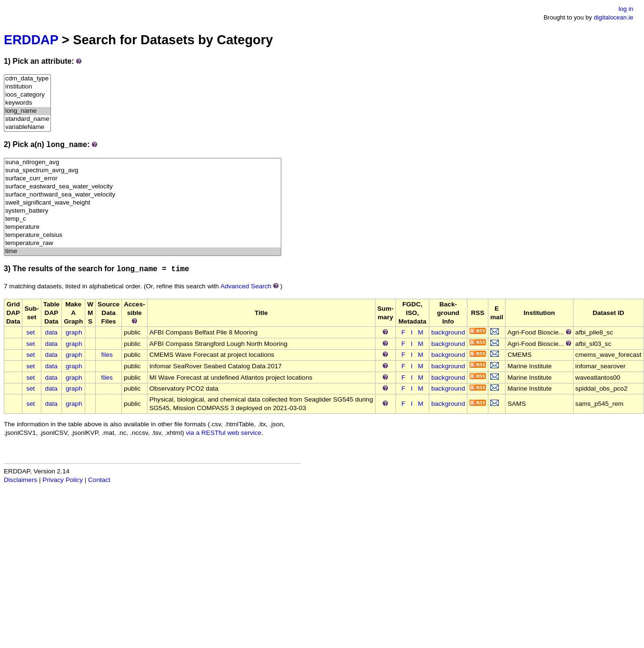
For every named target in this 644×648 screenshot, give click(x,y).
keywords (27, 103)
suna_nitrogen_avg (143, 162)
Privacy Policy (63, 480)
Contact (99, 480)
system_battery (143, 211)
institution (27, 87)
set (30, 332)
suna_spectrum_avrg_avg (143, 171)
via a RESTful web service (224, 433)
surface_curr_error (143, 179)
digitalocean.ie (613, 17)
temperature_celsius (143, 235)
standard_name (27, 119)
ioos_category (27, 95)
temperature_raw (143, 243)
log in (626, 9)
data (51, 332)
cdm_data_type (27, 79)
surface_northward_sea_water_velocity (143, 195)
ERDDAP (31, 40)
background (448, 332)
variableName (27, 127)
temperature (143, 227)
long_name (27, 111)
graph (74, 332)
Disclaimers (20, 480)
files (107, 355)
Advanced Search (246, 286)
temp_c (143, 219)
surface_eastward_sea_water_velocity (143, 187)
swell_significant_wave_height (143, 203)
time (143, 251)
